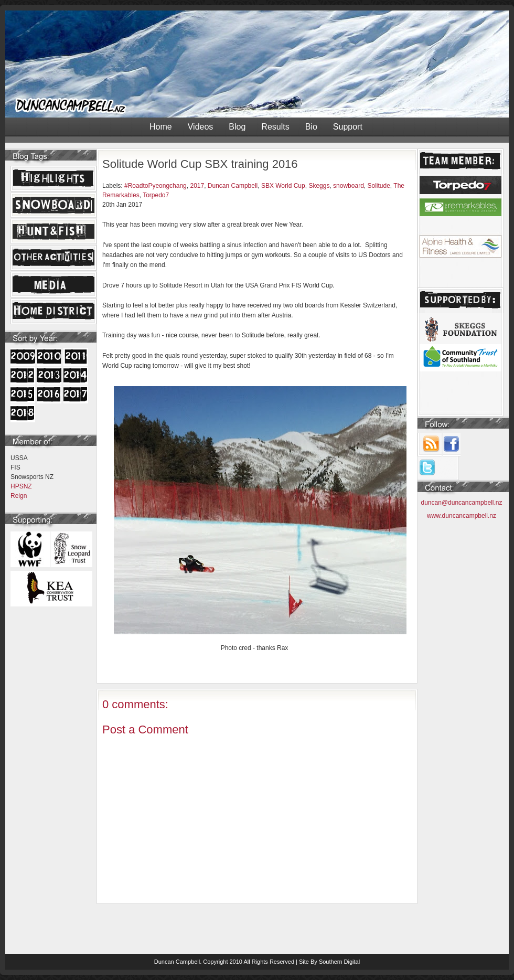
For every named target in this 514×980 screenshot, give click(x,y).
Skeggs (319, 186)
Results (275, 127)
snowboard (349, 186)
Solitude (378, 186)
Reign (19, 496)
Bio (311, 127)
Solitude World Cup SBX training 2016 (200, 164)
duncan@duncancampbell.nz (462, 503)
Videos (201, 127)
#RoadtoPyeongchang (156, 186)
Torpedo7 (156, 195)
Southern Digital (339, 962)
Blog (237, 127)
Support (348, 127)
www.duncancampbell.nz (462, 516)
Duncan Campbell (233, 186)
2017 (197, 186)
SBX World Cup (283, 186)
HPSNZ (21, 486)
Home (161, 127)
